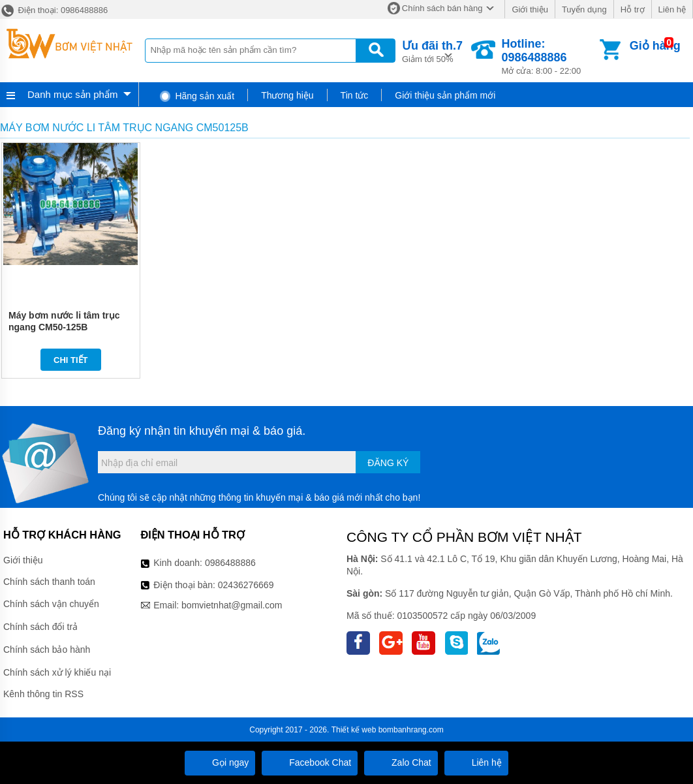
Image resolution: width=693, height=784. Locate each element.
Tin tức (355, 95)
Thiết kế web (354, 730)
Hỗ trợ (633, 9)
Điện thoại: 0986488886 (54, 10)
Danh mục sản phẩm (72, 94)
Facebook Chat (310, 762)
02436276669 (246, 585)
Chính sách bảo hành (47, 650)
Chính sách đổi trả (40, 627)
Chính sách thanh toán (49, 582)
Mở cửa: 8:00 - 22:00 (549, 56)
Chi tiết (71, 360)
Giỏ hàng (655, 46)
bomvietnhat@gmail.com (232, 605)
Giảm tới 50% (432, 51)
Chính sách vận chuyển (51, 604)
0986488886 (230, 563)
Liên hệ (672, 9)
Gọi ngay (220, 762)
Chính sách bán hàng (442, 8)
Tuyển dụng (584, 9)
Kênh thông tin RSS (43, 694)
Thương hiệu (287, 95)
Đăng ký (388, 463)
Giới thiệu (530, 9)
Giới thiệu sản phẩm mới (445, 95)
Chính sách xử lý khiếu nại (57, 672)
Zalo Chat (401, 762)
